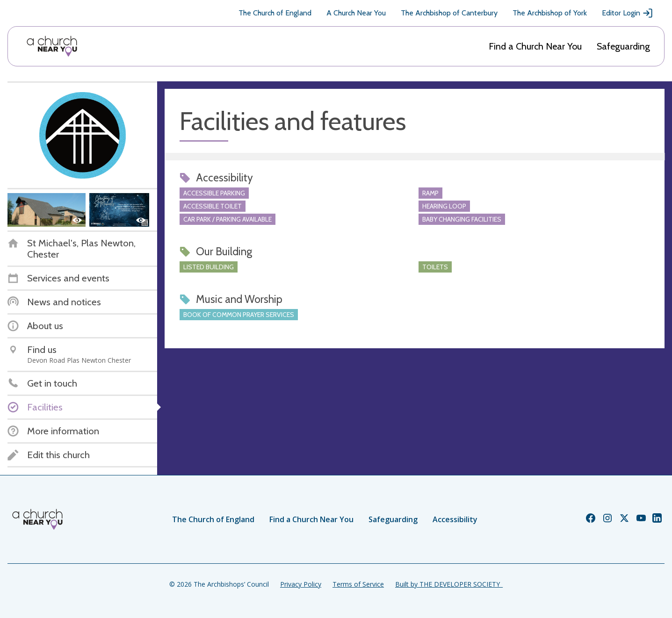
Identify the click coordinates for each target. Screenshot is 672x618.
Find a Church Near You (535, 46)
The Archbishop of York (550, 13)
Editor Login (628, 13)
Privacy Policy (301, 584)
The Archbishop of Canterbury (449, 13)
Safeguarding (623, 46)
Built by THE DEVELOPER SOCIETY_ (449, 584)
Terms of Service (358, 584)
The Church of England (275, 13)
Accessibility (455, 519)
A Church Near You (356, 13)
